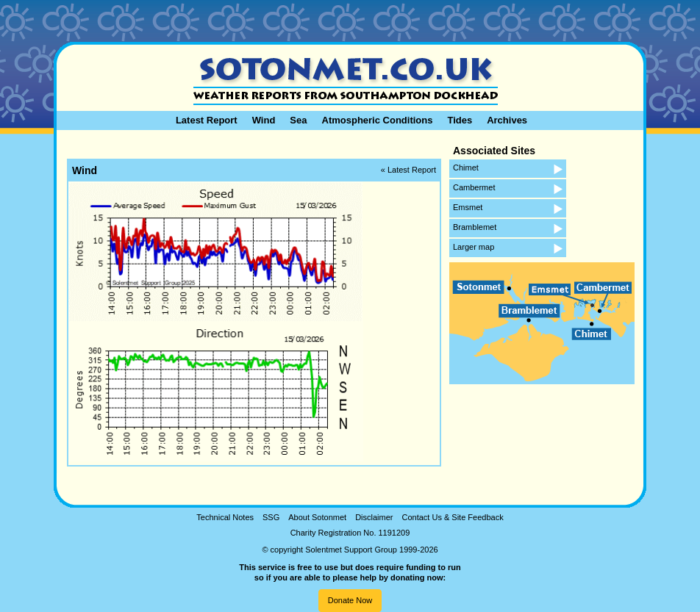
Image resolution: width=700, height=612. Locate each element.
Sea (298, 120)
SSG (271, 517)
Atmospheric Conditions (378, 120)
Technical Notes (225, 517)
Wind (264, 120)
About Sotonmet (317, 517)
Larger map (474, 247)
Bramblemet (475, 227)
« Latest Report (408, 170)
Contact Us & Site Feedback (452, 517)
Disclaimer (374, 517)
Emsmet (468, 207)
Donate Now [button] (350, 600)
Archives (507, 120)
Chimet (466, 168)
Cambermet (474, 187)
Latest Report (207, 120)
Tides (460, 120)
